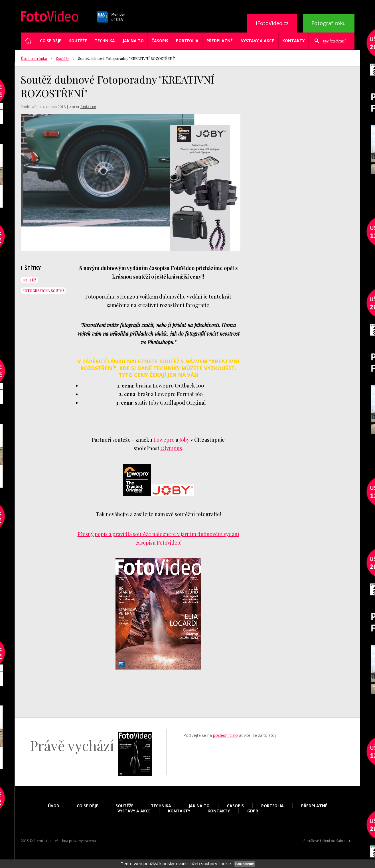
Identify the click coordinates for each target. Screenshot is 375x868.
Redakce (88, 107)
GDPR (253, 811)
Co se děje (51, 41)
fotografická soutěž (43, 291)
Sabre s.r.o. (345, 841)
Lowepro (164, 440)
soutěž (29, 280)
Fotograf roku (329, 23)
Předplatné (220, 41)
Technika (105, 41)
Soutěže (78, 41)
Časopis (160, 41)
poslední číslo (225, 735)
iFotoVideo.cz (272, 23)
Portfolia (187, 41)
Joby (184, 440)
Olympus (171, 448)
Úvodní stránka (34, 58)
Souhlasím (245, 864)
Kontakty (293, 41)
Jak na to (133, 41)
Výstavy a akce (258, 41)
